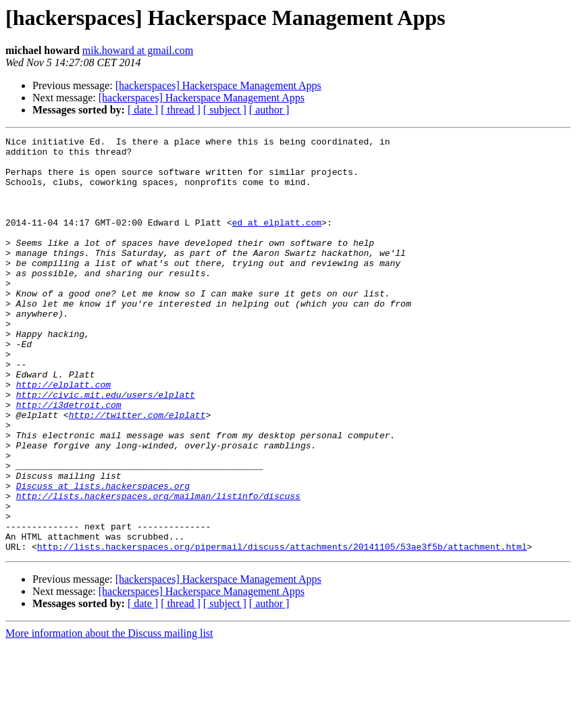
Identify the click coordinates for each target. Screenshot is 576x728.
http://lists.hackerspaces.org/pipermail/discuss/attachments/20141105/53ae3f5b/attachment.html (282, 629)
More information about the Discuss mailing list (109, 716)
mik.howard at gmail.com (138, 50)
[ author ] (269, 110)
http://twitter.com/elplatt (137, 471)
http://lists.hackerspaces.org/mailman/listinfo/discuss (158, 569)
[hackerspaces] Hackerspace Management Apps (218, 85)
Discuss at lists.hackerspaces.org (103, 556)
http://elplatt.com (63, 435)
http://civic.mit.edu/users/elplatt (106, 447)
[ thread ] (181, 110)
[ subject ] (225, 110)
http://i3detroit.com (69, 459)
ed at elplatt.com (277, 240)
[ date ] (143, 110)
